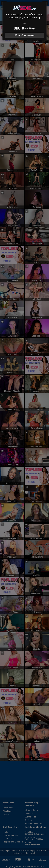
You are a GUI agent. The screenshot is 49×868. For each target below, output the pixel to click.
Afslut (25, 23)
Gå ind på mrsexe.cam (24, 35)
